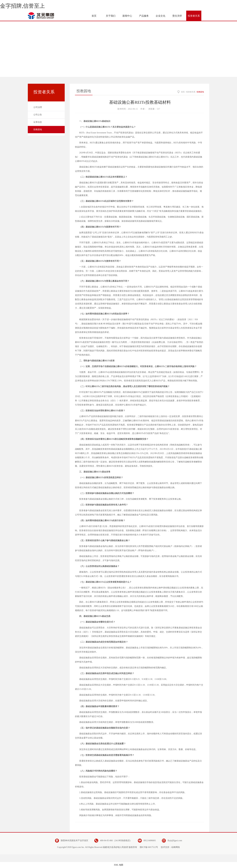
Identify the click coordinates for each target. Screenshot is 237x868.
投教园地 (38, 130)
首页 (183, 92)
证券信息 (38, 122)
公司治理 (38, 107)
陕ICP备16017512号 (149, 847)
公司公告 (38, 115)
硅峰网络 (176, 847)
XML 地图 (118, 865)
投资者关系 (191, 92)
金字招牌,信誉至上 (22, 6)
